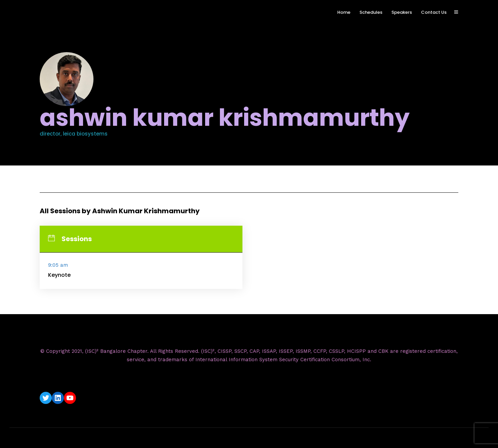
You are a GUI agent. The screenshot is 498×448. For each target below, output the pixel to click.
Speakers (402, 12)
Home (344, 12)
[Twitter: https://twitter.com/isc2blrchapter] (46, 398)
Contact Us (434, 12)
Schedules (371, 12)
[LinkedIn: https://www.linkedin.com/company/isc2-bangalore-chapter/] (58, 398)
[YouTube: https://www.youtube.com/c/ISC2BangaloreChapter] (70, 398)
